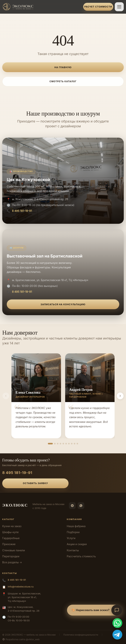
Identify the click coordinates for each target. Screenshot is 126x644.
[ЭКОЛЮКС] (42, 7)
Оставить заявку (35, 483)
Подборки (73, 532)
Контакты (73, 550)
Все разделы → (12, 562)
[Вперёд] (120, 396)
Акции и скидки (77, 544)
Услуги (71, 538)
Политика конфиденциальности (81, 635)
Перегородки (11, 556)
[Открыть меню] (119, 7)
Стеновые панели (14, 550)
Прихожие (9, 544)
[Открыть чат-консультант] (117, 610)
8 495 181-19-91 (22, 211)
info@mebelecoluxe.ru (21, 587)
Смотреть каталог (63, 81)
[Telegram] (72, 506)
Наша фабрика (76, 526)
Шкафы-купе (10, 532)
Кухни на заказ (12, 526)
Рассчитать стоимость (81, 556)
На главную (63, 67)
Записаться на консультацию (63, 304)
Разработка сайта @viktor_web (21, 639)
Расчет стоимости (98, 7)
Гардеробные (11, 538)
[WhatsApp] (81, 506)
